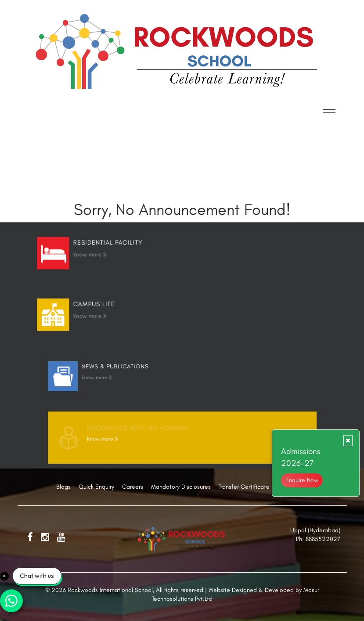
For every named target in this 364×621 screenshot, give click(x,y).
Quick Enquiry (96, 487)
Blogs (63, 487)
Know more (108, 254)
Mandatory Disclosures (181, 487)
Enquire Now (302, 480)
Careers (133, 487)
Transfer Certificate (244, 487)
